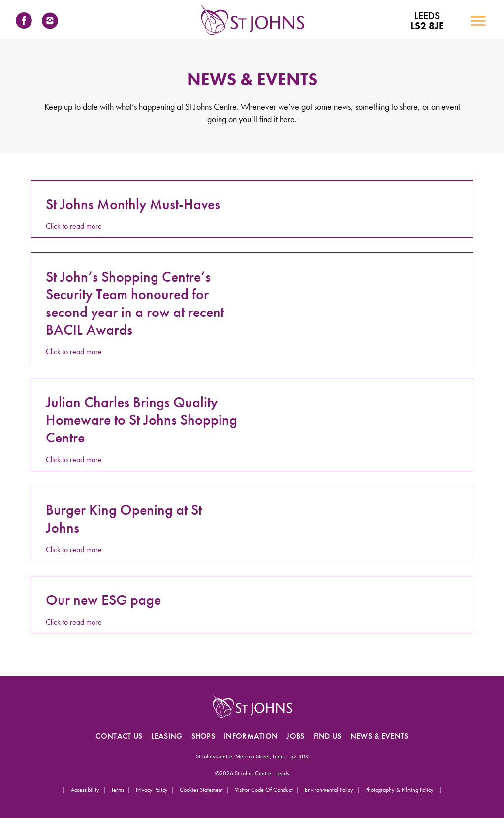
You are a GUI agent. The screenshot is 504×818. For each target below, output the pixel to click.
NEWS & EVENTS (379, 736)
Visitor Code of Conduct (264, 790)
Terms (118, 790)
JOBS (295, 736)
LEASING (167, 736)
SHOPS (204, 736)
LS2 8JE (427, 21)
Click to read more (74, 226)
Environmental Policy (329, 790)
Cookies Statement (201, 790)
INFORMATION (251, 736)
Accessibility (85, 790)
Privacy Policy (152, 790)
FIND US (328, 736)
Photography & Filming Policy (400, 790)
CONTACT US (119, 736)
